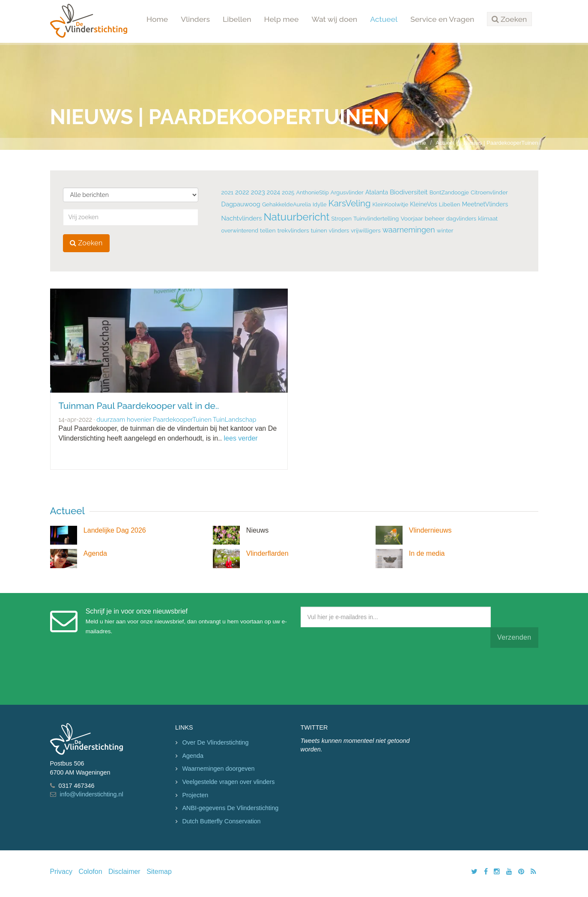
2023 (258, 192)
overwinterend (240, 231)
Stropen (342, 219)
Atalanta (377, 192)
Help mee (282, 19)
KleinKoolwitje (391, 204)
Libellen (237, 19)
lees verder (241, 438)
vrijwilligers (366, 230)
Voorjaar (412, 218)
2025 (288, 192)
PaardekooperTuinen (182, 419)
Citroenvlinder (489, 192)
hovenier (139, 419)
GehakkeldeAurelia (287, 204)
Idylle (320, 204)
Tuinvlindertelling (376, 218)
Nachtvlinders (242, 218)
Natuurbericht (296, 217)
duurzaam (111, 419)
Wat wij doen (334, 19)
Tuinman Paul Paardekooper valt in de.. (139, 406)
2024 (273, 192)
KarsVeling (350, 203)
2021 (227, 192)
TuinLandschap (234, 419)
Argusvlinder (347, 192)
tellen (268, 230)
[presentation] (366, 674)
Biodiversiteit (409, 192)
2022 (242, 192)
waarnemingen (409, 230)
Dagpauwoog (241, 204)
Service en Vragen (442, 19)
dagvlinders (461, 219)
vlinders (339, 231)
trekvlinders (293, 230)
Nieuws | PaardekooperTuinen (501, 143)
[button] (509, 19)
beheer (435, 218)
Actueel (384, 19)
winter (445, 230)
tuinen (319, 231)
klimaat (488, 218)
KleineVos (423, 204)
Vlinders (195, 19)
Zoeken (86, 243)
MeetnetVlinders (485, 204)
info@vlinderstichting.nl (92, 794)
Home (157, 19)
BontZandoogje (449, 192)
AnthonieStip (312, 192)
